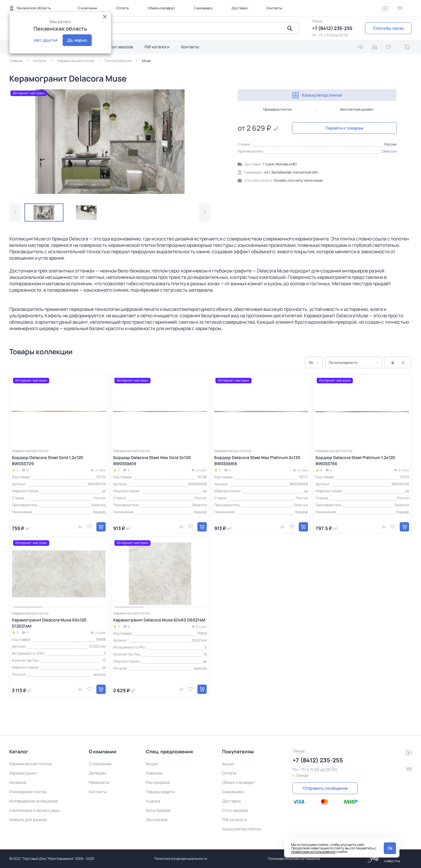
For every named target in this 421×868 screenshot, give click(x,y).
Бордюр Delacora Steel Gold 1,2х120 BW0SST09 (47, 460)
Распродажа (158, 782)
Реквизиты (99, 782)
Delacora (389, 151)
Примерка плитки (277, 109)
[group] (110, 142)
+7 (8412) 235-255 (332, 28)
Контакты (274, 8)
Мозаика (18, 782)
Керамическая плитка (31, 764)
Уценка (153, 801)
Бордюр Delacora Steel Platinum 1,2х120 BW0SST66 (355, 460)
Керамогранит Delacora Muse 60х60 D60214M (159, 620)
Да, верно (77, 40)
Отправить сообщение (325, 788)
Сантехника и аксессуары (34, 810)
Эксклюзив (157, 820)
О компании (87, 8)
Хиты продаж (158, 810)
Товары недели (160, 792)
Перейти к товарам (344, 128)
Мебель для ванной (28, 820)
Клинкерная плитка (28, 792)
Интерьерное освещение (33, 801)
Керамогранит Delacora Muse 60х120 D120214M (49, 623)
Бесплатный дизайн (357, 109)
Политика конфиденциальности (181, 859)
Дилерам (98, 773)
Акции (152, 764)
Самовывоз (203, 8)
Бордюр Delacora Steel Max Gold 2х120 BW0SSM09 (152, 460)
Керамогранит (23, 773)
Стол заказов (120, 47)
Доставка (239, 8)
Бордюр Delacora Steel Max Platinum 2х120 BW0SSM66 (257, 460)
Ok (390, 848)
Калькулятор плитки (317, 95)
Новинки (154, 773)
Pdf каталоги (157, 47)
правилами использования (313, 852)
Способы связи (388, 28)
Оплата (122, 8)
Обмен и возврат (161, 8)
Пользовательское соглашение (294, 859)
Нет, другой (46, 40)
